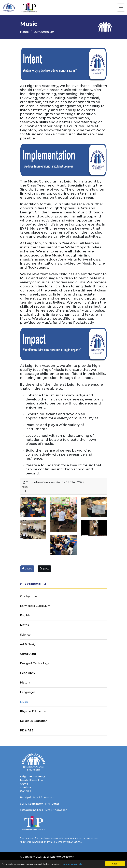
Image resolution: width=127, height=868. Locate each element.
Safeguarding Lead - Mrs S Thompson (44, 810)
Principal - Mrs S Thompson (38, 797)
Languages (28, 692)
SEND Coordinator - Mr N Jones (40, 804)
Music (24, 702)
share (27, 569)
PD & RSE (27, 731)
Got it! (115, 864)
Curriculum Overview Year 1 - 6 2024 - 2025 (54, 482)
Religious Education (34, 721)
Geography (28, 673)
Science (25, 635)
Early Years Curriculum (35, 606)
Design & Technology (35, 663)
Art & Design (29, 644)
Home (24, 32)
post (44, 569)
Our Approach (30, 596)
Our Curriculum (44, 32)
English (25, 615)
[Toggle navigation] (121, 8)
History (25, 683)
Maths (24, 625)
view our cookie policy (73, 864)
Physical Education (33, 711)
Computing (28, 654)
